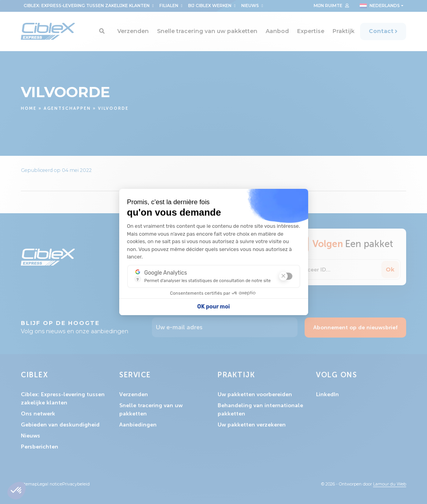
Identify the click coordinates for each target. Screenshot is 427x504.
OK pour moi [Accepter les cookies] (213, 307)
